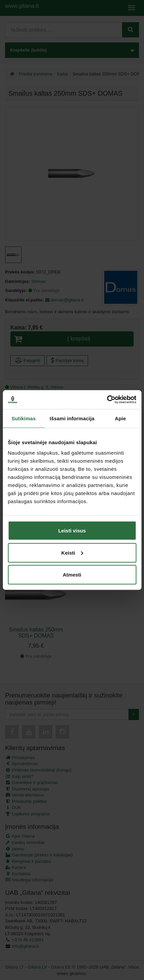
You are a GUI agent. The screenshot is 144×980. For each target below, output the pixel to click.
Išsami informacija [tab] (72, 418)
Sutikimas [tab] (24, 418)
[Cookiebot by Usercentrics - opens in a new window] (107, 400)
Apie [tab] (120, 418)
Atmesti (72, 575)
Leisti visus (72, 531)
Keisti (72, 552)
